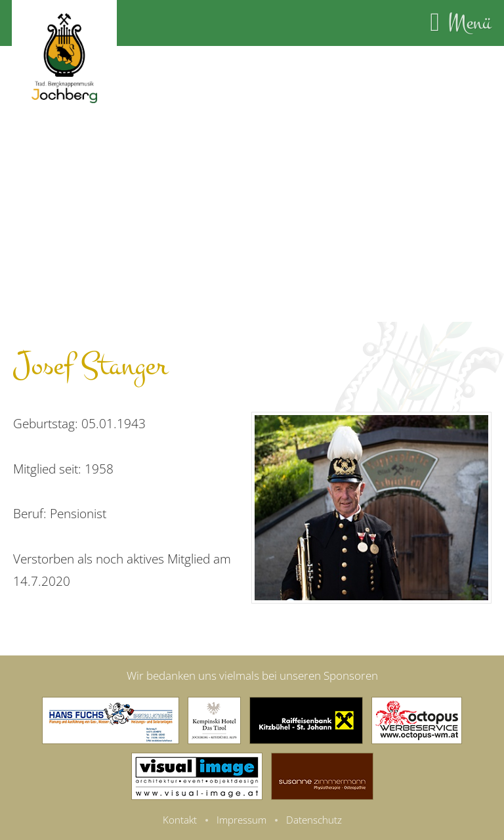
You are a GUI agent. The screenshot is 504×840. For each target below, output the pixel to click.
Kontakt (180, 820)
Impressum (241, 820)
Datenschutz (314, 820)
